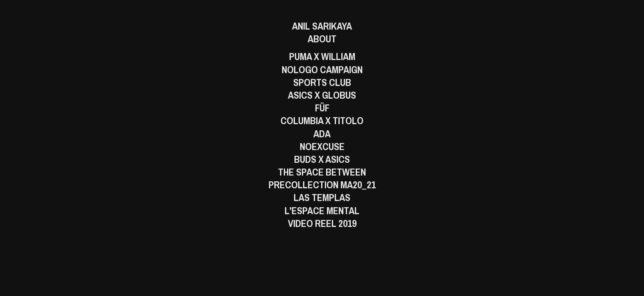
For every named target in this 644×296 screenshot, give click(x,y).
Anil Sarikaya (322, 26)
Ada (322, 134)
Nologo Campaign (322, 70)
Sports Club (322, 82)
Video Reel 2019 (322, 223)
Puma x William (322, 57)
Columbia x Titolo (322, 121)
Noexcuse (322, 147)
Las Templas (322, 198)
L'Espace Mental (322, 211)
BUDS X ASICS (322, 159)
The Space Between (322, 172)
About (322, 39)
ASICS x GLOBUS (322, 95)
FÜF (322, 108)
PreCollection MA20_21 (322, 185)
